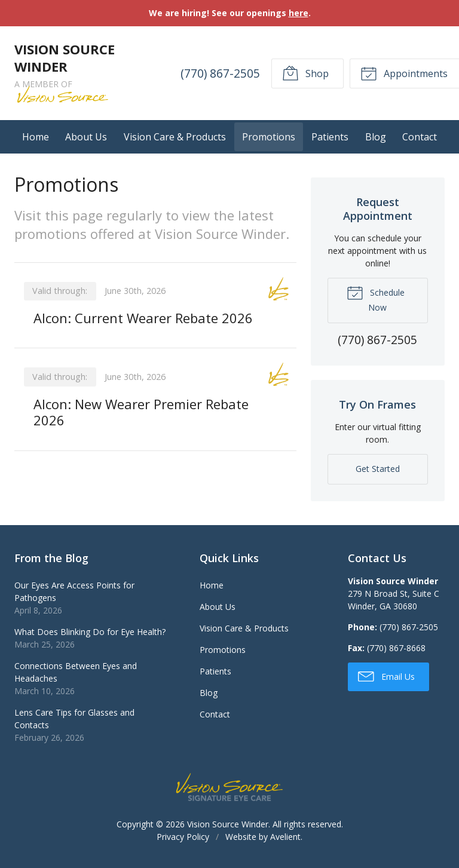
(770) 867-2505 (220, 73)
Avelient (285, 837)
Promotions (269, 137)
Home (36, 137)
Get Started (378, 469)
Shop (305, 73)
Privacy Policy (183, 837)
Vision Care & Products (175, 137)
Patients (330, 137)
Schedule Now (376, 299)
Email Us (386, 676)
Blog (376, 137)
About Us (86, 137)
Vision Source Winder (228, 824)
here (299, 13)
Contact (420, 137)
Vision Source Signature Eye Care (229, 787)
